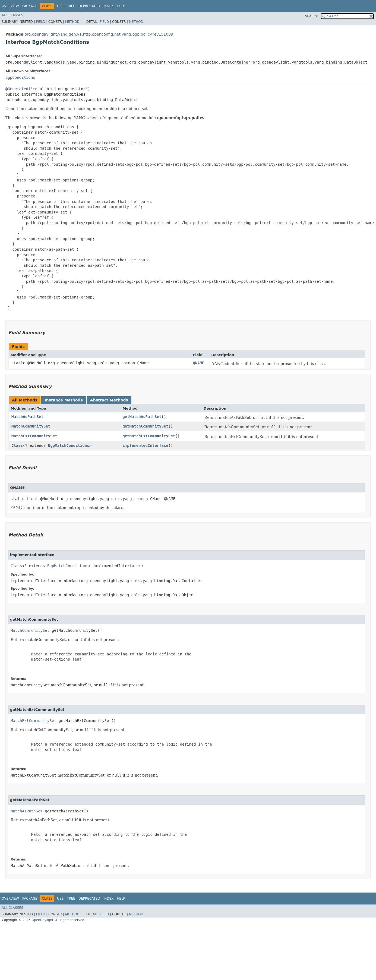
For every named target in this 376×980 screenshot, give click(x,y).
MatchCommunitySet (31, 426)
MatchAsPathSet (27, 417)
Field (40, 22)
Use (60, 6)
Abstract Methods (109, 400)
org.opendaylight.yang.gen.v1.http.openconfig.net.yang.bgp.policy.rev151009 (99, 34)
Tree (71, 6)
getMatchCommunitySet (145, 426)
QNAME (198, 363)
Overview (10, 6)
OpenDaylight (42, 920)
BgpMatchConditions (69, 445)
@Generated (17, 89)
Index (109, 6)
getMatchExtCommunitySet (149, 436)
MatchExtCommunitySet (34, 436)
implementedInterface (145, 445)
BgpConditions (20, 77)
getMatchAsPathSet (142, 417)
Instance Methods (64, 400)
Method (72, 22)
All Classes (12, 15)
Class (17, 445)
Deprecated (89, 6)
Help (121, 6)
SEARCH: (312, 16)
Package (30, 6)
